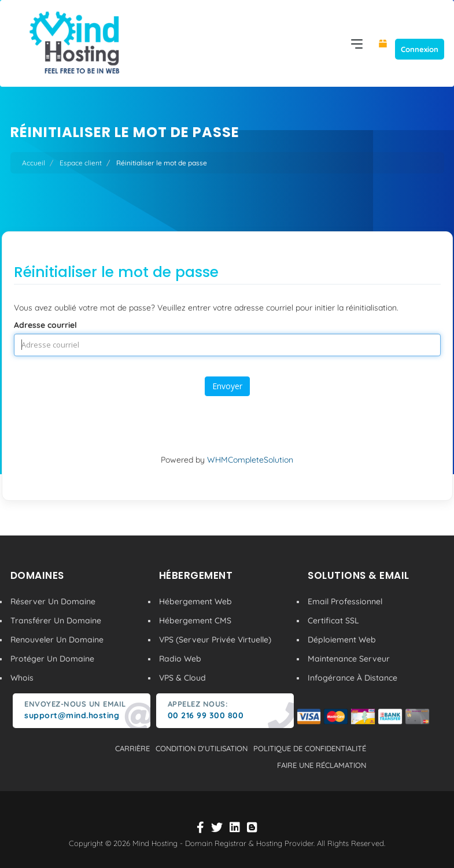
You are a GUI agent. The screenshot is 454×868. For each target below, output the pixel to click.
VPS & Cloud (182, 678)
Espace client (81, 163)
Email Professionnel (345, 601)
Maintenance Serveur (349, 659)
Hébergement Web (195, 601)
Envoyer (227, 386)
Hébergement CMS (195, 620)
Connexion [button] (420, 49)
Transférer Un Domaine (56, 620)
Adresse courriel (45, 325)
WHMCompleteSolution (250, 460)
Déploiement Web (342, 640)
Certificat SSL (333, 620)
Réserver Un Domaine (53, 601)
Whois (22, 678)
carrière (132, 748)
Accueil (34, 163)
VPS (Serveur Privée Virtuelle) (215, 640)
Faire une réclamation (322, 765)
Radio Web (180, 659)
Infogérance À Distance (353, 678)
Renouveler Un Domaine (57, 640)
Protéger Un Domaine (52, 659)
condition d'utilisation (202, 748)
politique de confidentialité (310, 748)
